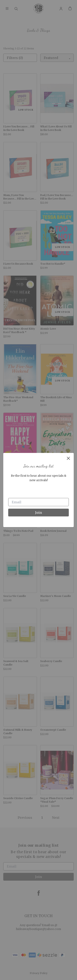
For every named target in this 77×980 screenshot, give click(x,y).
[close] (68, 458)
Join (38, 513)
